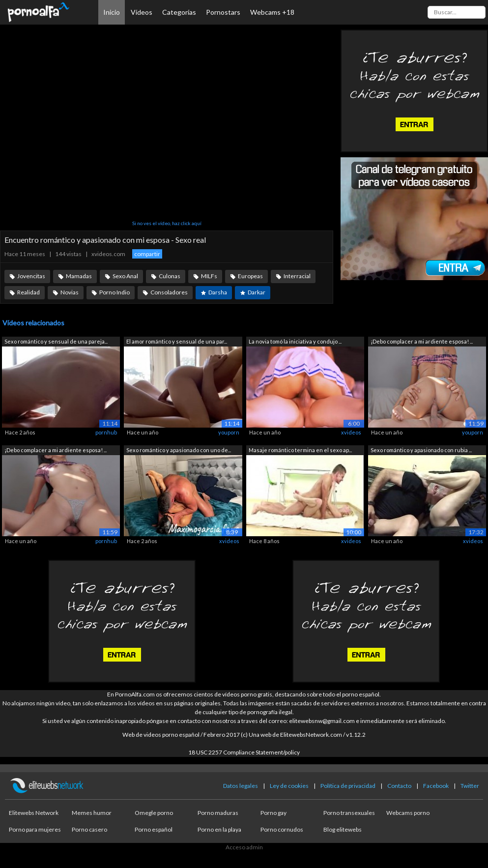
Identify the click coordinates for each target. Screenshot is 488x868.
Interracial (297, 276)
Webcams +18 (272, 12)
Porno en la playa (219, 829)
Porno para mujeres (35, 829)
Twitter (470, 786)
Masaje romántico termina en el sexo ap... (300, 450)
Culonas (170, 276)
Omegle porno (154, 813)
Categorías (179, 12)
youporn (229, 432)
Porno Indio (115, 292)
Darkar (257, 292)
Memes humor (92, 813)
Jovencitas (31, 276)
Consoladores (169, 292)
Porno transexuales (349, 813)
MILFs (209, 276)
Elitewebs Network (34, 813)
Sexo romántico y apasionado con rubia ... (421, 450)
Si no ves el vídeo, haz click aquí (167, 223)
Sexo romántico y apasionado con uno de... (179, 450)
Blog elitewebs (343, 829)
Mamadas (79, 276)
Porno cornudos (282, 829)
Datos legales (241, 786)
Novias (70, 292)
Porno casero (89, 829)
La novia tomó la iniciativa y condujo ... (295, 341)
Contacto (399, 786)
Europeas (250, 276)
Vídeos (142, 12)
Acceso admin (244, 847)
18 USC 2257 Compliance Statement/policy (244, 752)
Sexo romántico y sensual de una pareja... (56, 341)
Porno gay (273, 813)
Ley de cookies (289, 786)
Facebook (436, 786)
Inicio (112, 12)
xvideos (351, 432)
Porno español (154, 829)
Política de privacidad (348, 786)
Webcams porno (408, 813)
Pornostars (223, 12)
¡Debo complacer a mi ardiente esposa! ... (422, 341)
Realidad (29, 292)
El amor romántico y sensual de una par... (177, 341)
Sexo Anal (125, 276)
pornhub (106, 432)
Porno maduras (218, 813)
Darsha (218, 292)
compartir (147, 254)
